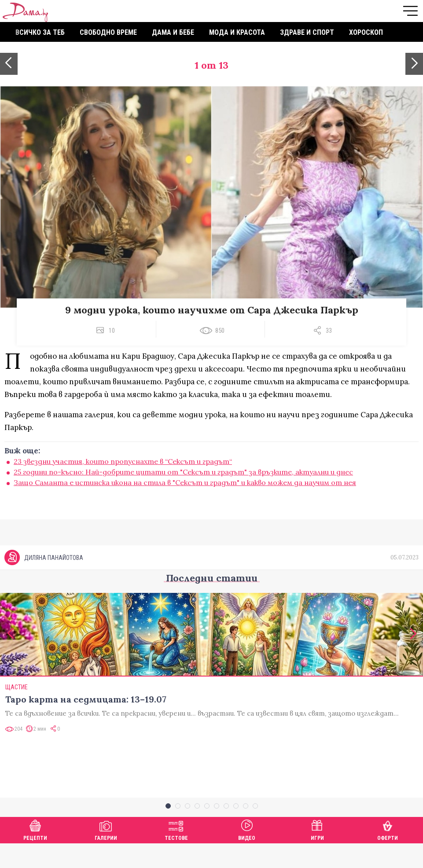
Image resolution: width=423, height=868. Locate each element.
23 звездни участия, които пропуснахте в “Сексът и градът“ (123, 461)
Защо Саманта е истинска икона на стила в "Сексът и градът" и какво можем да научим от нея (185, 482)
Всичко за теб (40, 32)
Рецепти (35, 853)
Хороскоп (366, 32)
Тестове (176, 853)
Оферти (388, 853)
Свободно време (108, 32)
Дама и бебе (173, 32)
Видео (247, 853)
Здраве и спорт (307, 32)
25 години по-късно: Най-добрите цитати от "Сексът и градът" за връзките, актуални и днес (183, 472)
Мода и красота (237, 32)
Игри (317, 853)
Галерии (106, 853)
